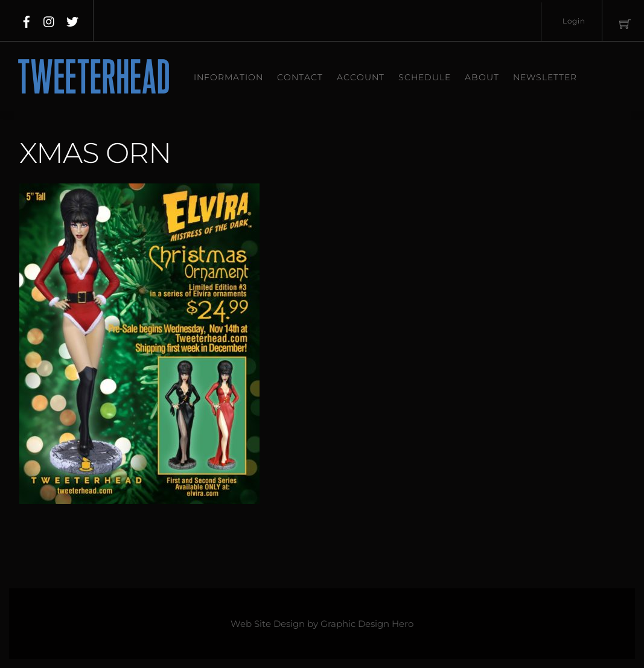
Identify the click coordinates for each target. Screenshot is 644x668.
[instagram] (49, 19)
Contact (300, 77)
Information (228, 77)
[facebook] (27, 19)
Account (361, 77)
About (482, 77)
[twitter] (72, 19)
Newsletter (545, 77)
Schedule (425, 77)
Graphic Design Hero (367, 624)
